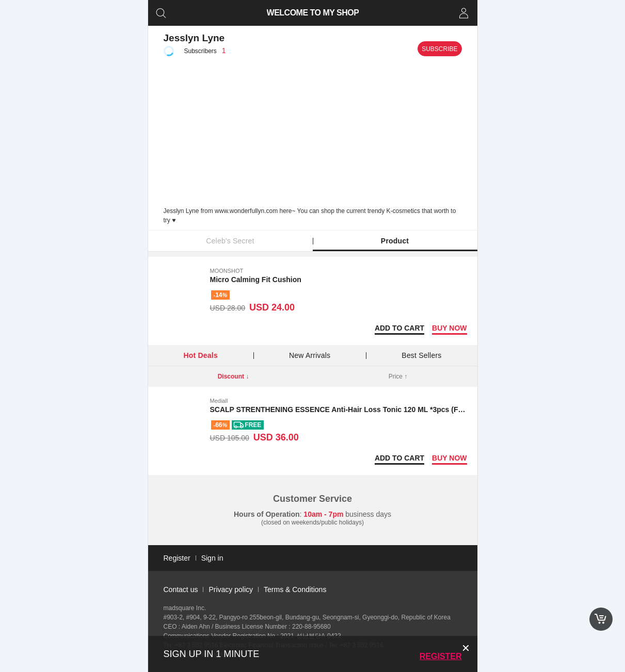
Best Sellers (421, 355)
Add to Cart (399, 328)
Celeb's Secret (230, 241)
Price (398, 376)
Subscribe (439, 49)
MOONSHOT (227, 271)
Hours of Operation (267, 514)
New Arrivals (310, 355)
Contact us (181, 589)
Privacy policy (231, 589)
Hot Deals (201, 355)
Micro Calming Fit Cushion (256, 280)
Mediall (219, 401)
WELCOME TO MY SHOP (312, 13)
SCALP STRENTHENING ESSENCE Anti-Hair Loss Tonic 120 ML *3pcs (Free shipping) (357, 409)
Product (395, 241)
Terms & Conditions (295, 589)
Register (441, 656)
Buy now (449, 328)
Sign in (212, 558)
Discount (234, 376)
